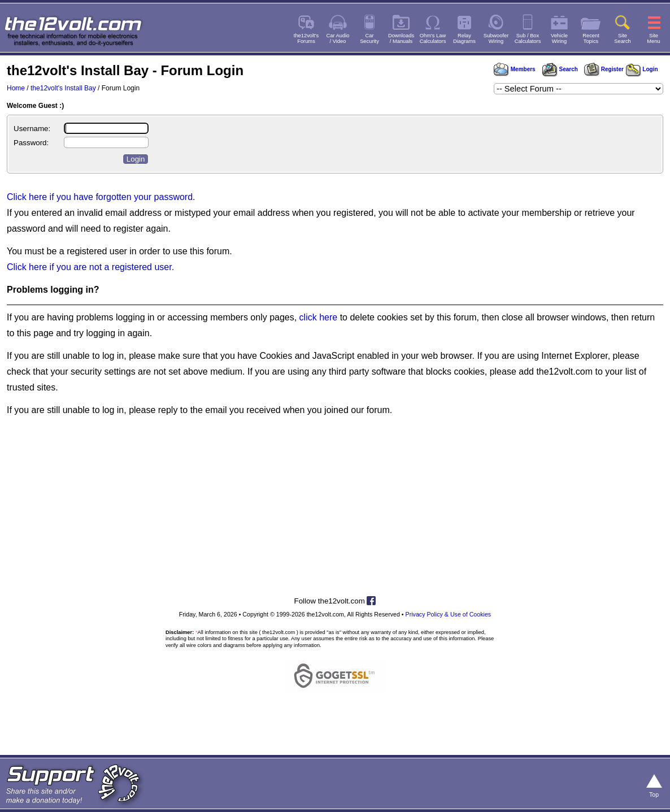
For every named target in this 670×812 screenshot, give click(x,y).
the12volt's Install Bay (63, 88)
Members (515, 69)
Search (560, 69)
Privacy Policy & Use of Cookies (449, 614)
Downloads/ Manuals (401, 38)
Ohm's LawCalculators (433, 38)
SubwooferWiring (496, 38)
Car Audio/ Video (338, 38)
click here (319, 317)
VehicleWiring (559, 38)
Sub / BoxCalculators (528, 38)
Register (604, 69)
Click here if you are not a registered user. (90, 267)
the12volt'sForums (306, 38)
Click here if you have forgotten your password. (101, 197)
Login (642, 69)
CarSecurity (369, 38)
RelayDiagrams (464, 38)
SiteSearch (623, 38)
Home (16, 88)
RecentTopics (591, 38)
